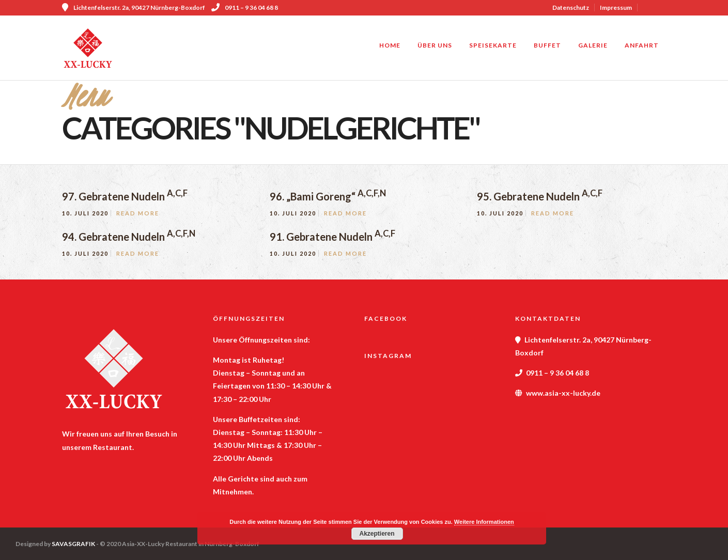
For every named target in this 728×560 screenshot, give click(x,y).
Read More (138, 213)
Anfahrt (642, 45)
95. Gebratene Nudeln (540, 196)
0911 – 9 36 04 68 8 (245, 7)
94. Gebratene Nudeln (129, 237)
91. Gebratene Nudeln (332, 237)
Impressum (616, 7)
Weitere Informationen (484, 522)
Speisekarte (493, 45)
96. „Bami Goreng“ (328, 196)
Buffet (547, 45)
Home (390, 45)
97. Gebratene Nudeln (125, 196)
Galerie (593, 45)
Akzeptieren (377, 534)
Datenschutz (571, 7)
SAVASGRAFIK (73, 544)
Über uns (435, 45)
